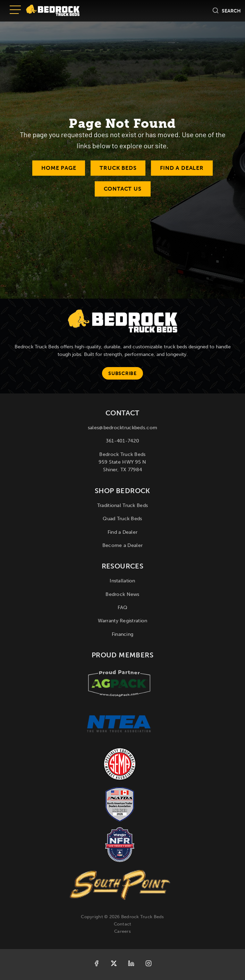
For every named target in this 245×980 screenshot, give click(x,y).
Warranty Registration (123, 621)
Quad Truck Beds (122, 519)
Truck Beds (118, 168)
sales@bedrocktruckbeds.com (122, 428)
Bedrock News (122, 594)
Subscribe (122, 373)
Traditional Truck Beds (122, 505)
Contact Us (123, 189)
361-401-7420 (122, 441)
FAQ (123, 608)
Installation (122, 581)
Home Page (59, 168)
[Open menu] (15, 10)
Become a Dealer (122, 545)
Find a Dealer (182, 168)
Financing (123, 634)
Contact (123, 924)
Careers (122, 931)
